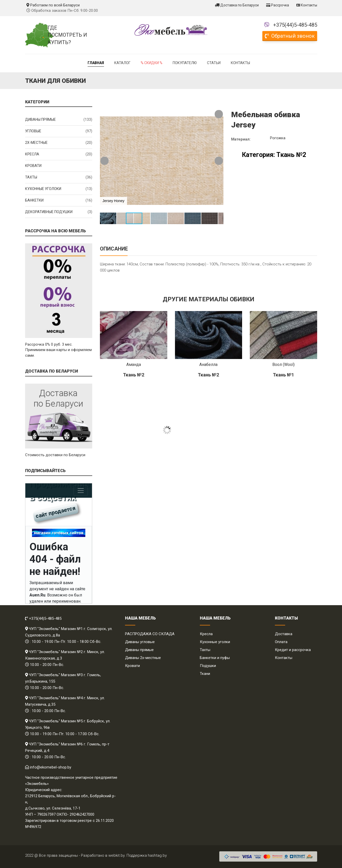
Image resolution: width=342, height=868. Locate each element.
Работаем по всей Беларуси (53, 5)
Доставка (284, 634)
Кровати (33, 166)
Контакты (307, 5)
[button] (219, 114)
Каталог (122, 63)
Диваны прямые (59, 120)
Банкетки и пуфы (215, 658)
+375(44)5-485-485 (295, 25)
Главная (96, 63)
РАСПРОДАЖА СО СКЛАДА (150, 634)
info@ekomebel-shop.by (51, 767)
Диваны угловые (140, 642)
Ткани (205, 674)
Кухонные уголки (215, 642)
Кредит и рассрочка (293, 650)
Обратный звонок (290, 36)
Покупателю (185, 63)
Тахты (59, 177)
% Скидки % (152, 63)
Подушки (208, 666)
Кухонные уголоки (59, 189)
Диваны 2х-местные (143, 658)
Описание (114, 249)
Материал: (241, 139)
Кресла (59, 154)
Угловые (59, 131)
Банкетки (59, 201)
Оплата (281, 642)
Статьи (214, 63)
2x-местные (59, 143)
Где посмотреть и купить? (67, 35)
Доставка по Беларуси (237, 5)
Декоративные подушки (59, 212)
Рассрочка (278, 5)
